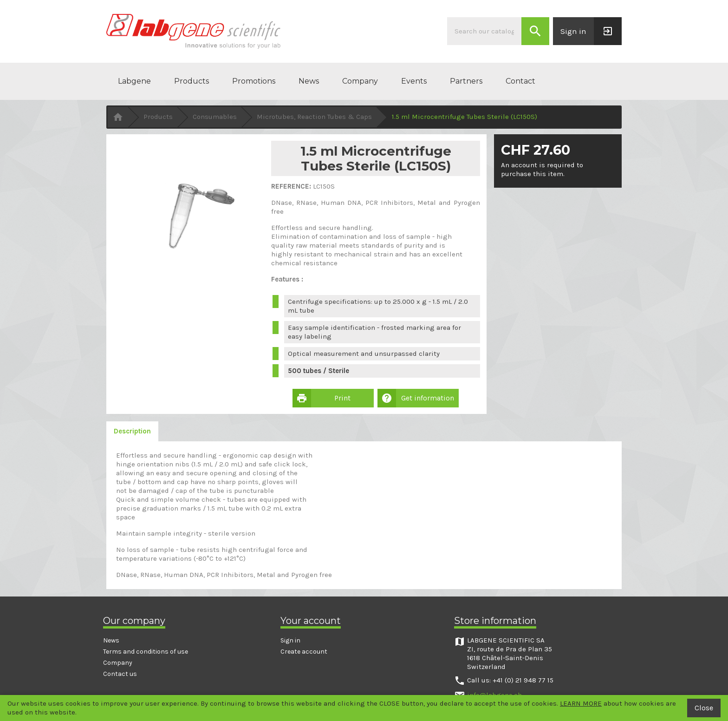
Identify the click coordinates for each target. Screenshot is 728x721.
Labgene (134, 81)
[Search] (484, 31)
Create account (304, 652)
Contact (520, 81)
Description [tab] (132, 431)
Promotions (254, 81)
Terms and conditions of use (146, 652)
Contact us (120, 674)
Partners (466, 81)
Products (192, 81)
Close (704, 708)
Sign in (290, 640)
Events (414, 81)
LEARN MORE (581, 703)
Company (360, 81)
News (309, 81)
